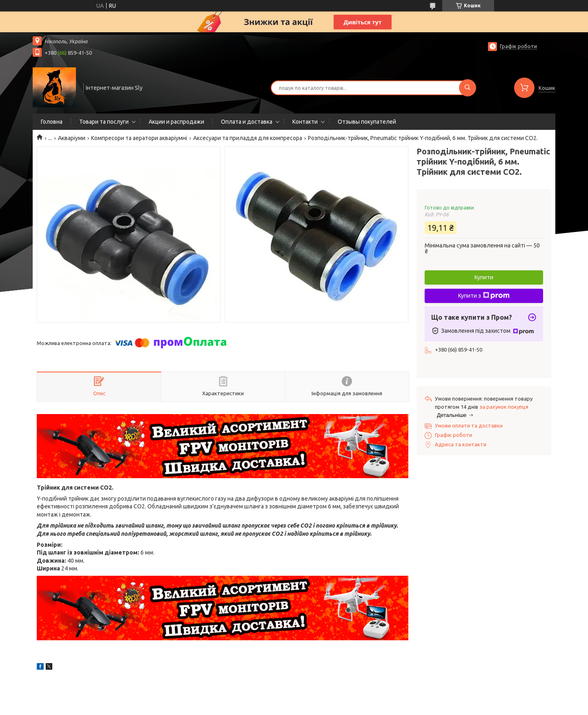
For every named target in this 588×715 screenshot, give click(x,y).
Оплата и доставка (247, 122)
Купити (484, 277)
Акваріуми (72, 138)
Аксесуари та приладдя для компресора (248, 138)
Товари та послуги (104, 122)
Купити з (484, 296)
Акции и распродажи (176, 122)
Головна (52, 122)
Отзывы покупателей (367, 122)
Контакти (305, 122)
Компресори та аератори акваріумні (139, 138)
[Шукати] (468, 88)
